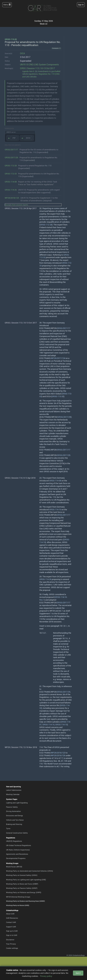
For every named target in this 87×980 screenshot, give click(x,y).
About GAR (10, 914)
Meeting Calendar (13, 794)
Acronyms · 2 (56, 48)
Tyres (8, 828)
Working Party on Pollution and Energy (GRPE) (24, 892)
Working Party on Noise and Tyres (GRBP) (22, 884)
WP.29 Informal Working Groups (18, 897)
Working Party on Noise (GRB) (18, 905)
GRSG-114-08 (11, 182)
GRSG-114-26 (11, 190)
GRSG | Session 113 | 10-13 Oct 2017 (37, 68)
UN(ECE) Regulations (14, 841)
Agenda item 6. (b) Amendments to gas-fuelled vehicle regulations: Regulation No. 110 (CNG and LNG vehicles (41, 74)
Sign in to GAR (12, 935)
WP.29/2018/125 (12, 198)
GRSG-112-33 (11, 174)
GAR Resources (12, 918)
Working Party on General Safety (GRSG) (22, 875)
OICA (22, 53)
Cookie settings (12, 948)
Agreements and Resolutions (17, 854)
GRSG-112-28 (11, 166)
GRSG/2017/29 (11, 158)
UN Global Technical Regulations (19, 845)
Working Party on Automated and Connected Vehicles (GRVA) (30, 871)
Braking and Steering (14, 824)
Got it (78, 973)
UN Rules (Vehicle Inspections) (18, 850)
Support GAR (11, 927)
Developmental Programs (16, 858)
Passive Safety (12, 807)
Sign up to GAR (12, 931)
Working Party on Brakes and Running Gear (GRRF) (25, 901)
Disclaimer (10, 940)
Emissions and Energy (14, 815)
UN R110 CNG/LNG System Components (39, 65)
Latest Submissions (14, 790)
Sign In (81, 5)
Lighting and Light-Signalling (17, 803)
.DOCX (28, 138)
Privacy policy (46, 976)
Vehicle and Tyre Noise (15, 820)
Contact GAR (11, 922)
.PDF (14, 138)
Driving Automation (13, 811)
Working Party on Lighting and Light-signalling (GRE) (26, 880)
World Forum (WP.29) (14, 867)
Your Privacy (11, 944)
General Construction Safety (17, 833)
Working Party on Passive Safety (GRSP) (22, 888)
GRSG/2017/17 (11, 150)
